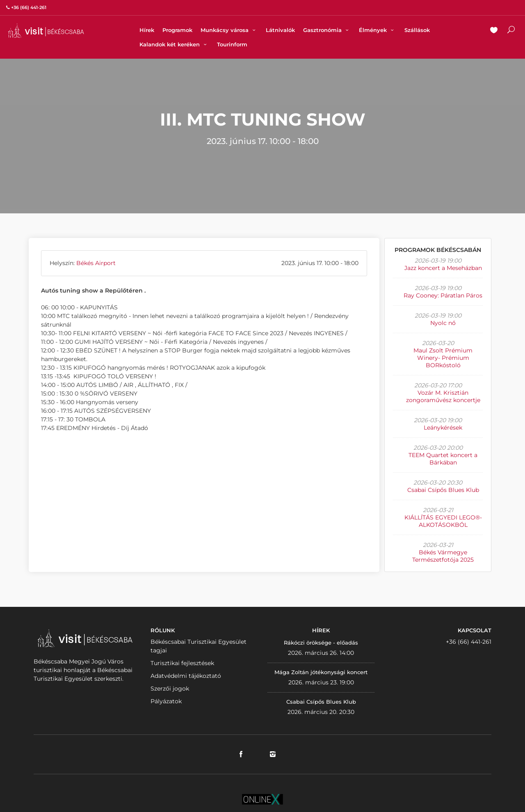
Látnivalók (280, 30)
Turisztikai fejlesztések (182, 663)
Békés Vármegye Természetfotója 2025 (443, 556)
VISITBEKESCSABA (46, 31)
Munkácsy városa (229, 30)
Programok (177, 30)
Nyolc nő (443, 323)
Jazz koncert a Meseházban (443, 268)
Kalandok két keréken (174, 44)
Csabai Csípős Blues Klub (443, 490)
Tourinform (232, 44)
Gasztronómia (327, 30)
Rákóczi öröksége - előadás (321, 643)
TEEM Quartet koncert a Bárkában (443, 459)
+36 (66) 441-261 (469, 642)
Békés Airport (96, 263)
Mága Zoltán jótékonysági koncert (321, 672)
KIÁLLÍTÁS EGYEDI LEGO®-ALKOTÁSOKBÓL (443, 521)
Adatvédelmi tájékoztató (186, 676)
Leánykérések (443, 428)
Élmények (377, 30)
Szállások (417, 30)
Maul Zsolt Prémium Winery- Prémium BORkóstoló (443, 358)
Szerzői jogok (170, 688)
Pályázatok (166, 701)
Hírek (147, 30)
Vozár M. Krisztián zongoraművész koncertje (443, 396)
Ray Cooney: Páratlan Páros (443, 295)
